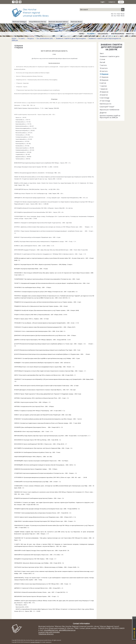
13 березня (104, 74)
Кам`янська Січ (105, 104)
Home (14, 38)
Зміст (102, 53)
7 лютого (103, 65)
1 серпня (103, 86)
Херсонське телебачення (109, 110)
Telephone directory (46, 634)
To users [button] (91, 34)
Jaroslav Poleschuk (35, 642)
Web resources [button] (118, 34)
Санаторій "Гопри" (107, 107)
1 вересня (104, 89)
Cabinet (121, 2)
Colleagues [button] (104, 34)
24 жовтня (104, 95)
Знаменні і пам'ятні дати (109, 56)
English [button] (103, 2)
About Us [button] (130, 34)
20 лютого (104, 71)
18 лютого (104, 68)
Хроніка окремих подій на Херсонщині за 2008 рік (110, 116)
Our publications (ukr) (45, 38)
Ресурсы (31, 38)
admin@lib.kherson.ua (67, 630)
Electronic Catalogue (19, 22)
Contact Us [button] (112, 2)
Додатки (103, 113)
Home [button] (82, 34)
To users (21, 38)
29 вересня (104, 92)
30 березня (104, 80)
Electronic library (76, 22)
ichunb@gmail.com (51, 630)
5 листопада (104, 98)
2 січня (102, 59)
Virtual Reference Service (38, 22)
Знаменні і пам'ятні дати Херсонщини (71, 38)
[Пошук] (123, 10)
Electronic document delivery (58, 22)
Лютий (102, 62)
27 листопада (105, 101)
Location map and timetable (49, 632)
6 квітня (103, 83)
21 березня (104, 77)
